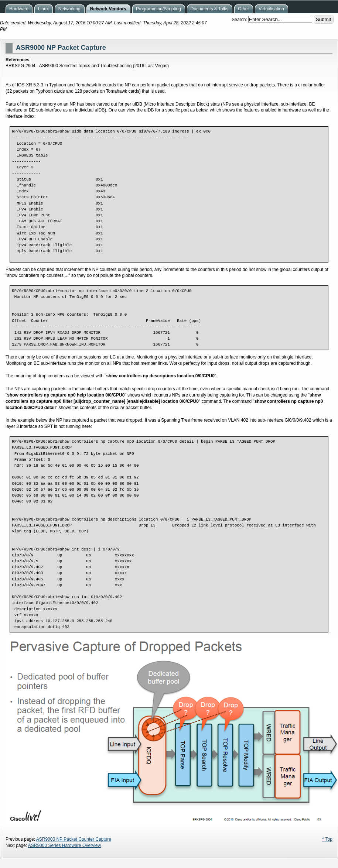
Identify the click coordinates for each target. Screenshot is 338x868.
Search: (240, 20)
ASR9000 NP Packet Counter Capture (74, 839)
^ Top (327, 839)
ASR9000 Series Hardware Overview (64, 845)
